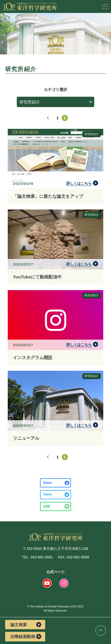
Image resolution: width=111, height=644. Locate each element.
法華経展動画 (26, 636)
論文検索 (26, 625)
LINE (47, 506)
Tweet (47, 494)
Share (47, 483)
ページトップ (101, 631)
